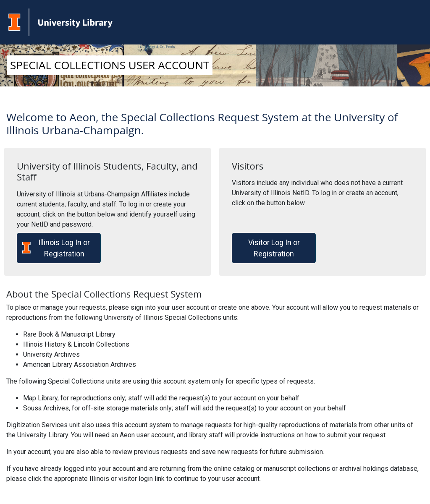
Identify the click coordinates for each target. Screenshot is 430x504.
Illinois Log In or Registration (56, 248)
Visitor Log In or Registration (274, 248)
